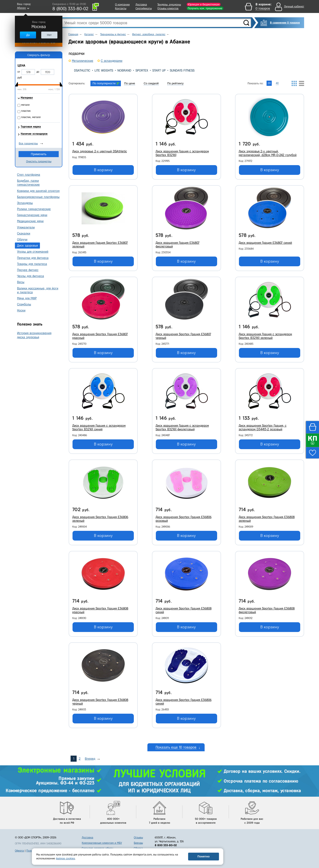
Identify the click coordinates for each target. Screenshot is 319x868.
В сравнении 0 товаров (285, 23)
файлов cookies (65, 858)
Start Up (159, 70)
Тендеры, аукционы (169, 4)
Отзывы (138, 837)
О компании (122, 4)
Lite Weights (104, 70)
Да (28, 35)
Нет (49, 35)
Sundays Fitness (182, 70)
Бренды (138, 843)
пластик (26, 111)
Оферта (19, 851)
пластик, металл (31, 117)
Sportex (142, 70)
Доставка (141, 4)
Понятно (204, 856)
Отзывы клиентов (168, 8)
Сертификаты (144, 8)
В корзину (103, 170)
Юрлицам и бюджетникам (204, 4)
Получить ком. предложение (205, 8)
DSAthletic (82, 70)
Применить (39, 154)
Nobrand (124, 70)
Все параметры (28, 143)
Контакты (121, 8)
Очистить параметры (39, 161)
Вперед (90, 759)
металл (25, 105)
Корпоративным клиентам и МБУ (102, 843)
